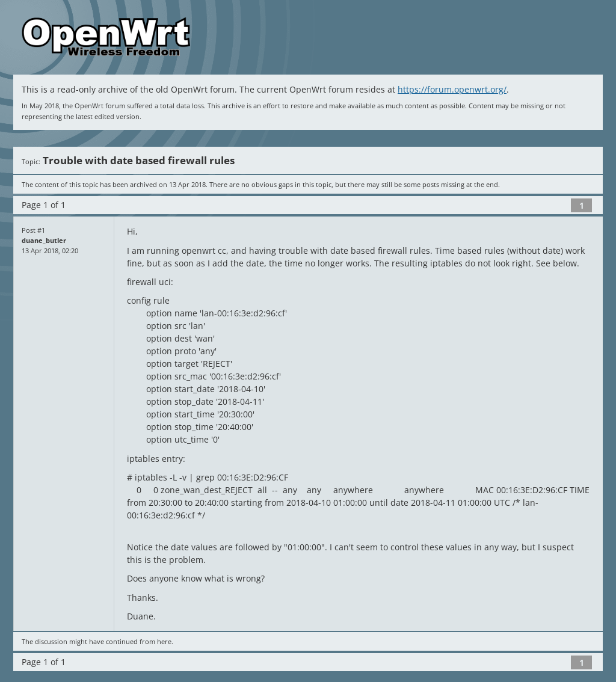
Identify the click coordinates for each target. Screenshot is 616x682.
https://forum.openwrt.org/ (452, 89)
